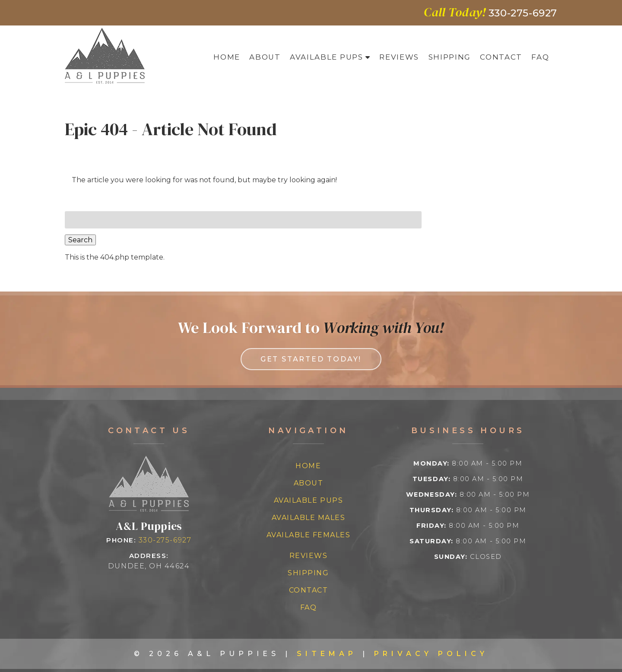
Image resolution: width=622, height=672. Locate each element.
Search (80, 240)
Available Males (309, 518)
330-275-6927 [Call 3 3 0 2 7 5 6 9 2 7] (165, 540)
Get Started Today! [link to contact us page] (311, 359)
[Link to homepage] (149, 509)
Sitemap (327, 654)
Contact (501, 57)
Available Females (309, 535)
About (265, 57)
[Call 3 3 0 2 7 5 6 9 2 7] (523, 13)
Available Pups (327, 57)
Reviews (399, 57)
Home (227, 57)
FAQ (540, 57)
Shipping (450, 57)
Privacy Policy (431, 654)
